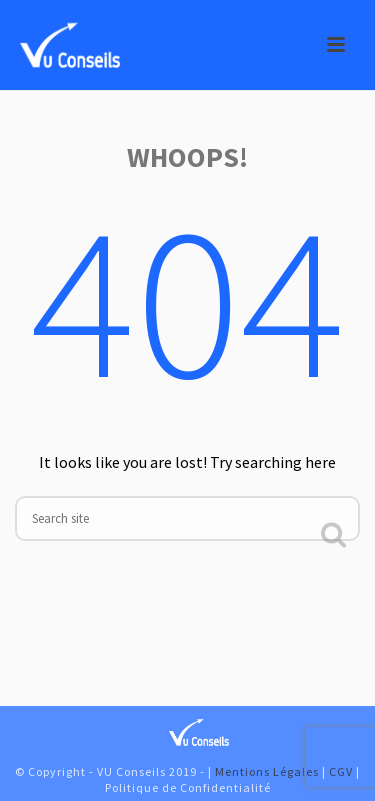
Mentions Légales (267, 771)
